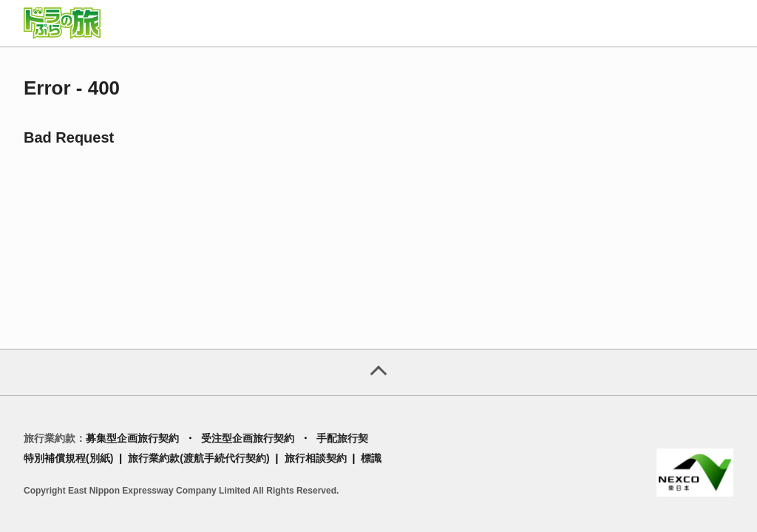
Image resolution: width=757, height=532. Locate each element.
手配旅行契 (342, 438)
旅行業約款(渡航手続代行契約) (198, 458)
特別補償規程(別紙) (68, 458)
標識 (371, 458)
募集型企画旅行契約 (132, 438)
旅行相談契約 (316, 458)
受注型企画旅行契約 (248, 438)
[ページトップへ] (378, 372)
